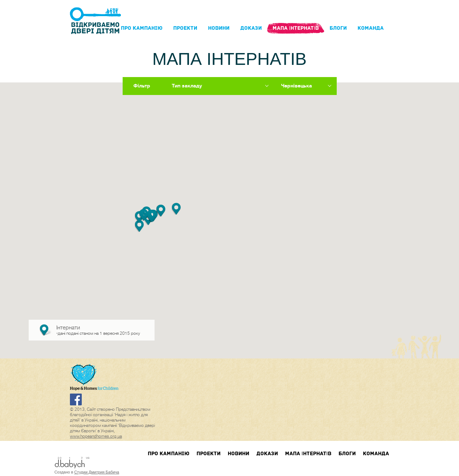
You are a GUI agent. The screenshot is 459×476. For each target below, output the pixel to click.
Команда (371, 28)
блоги (338, 28)
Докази (251, 28)
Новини (219, 28)
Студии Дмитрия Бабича (97, 472)
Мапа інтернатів (296, 28)
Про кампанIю (142, 28)
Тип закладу (187, 86)
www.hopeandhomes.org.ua (96, 436)
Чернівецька (297, 86)
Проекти (185, 28)
